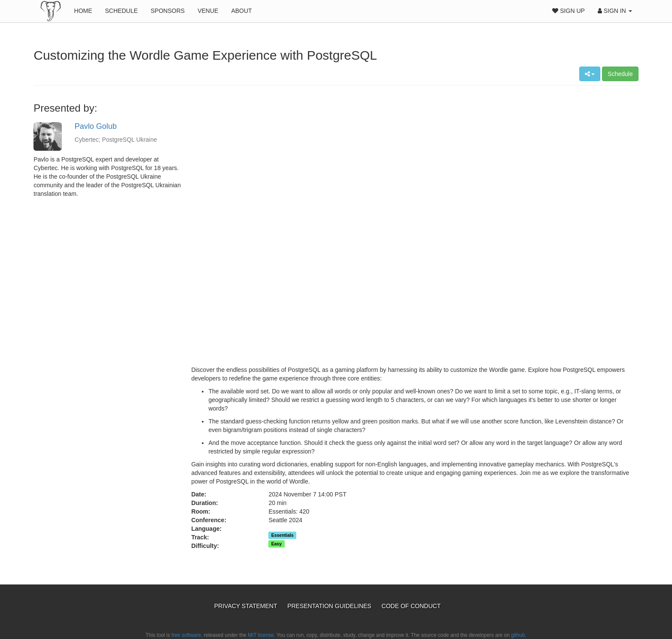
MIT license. (262, 635)
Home (83, 11)
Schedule (122, 11)
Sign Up (568, 11)
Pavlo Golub (96, 126)
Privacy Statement (246, 606)
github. (519, 635)
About (241, 11)
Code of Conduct (411, 606)
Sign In (615, 11)
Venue (208, 11)
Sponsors (168, 11)
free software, (187, 635)
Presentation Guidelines (330, 606)
